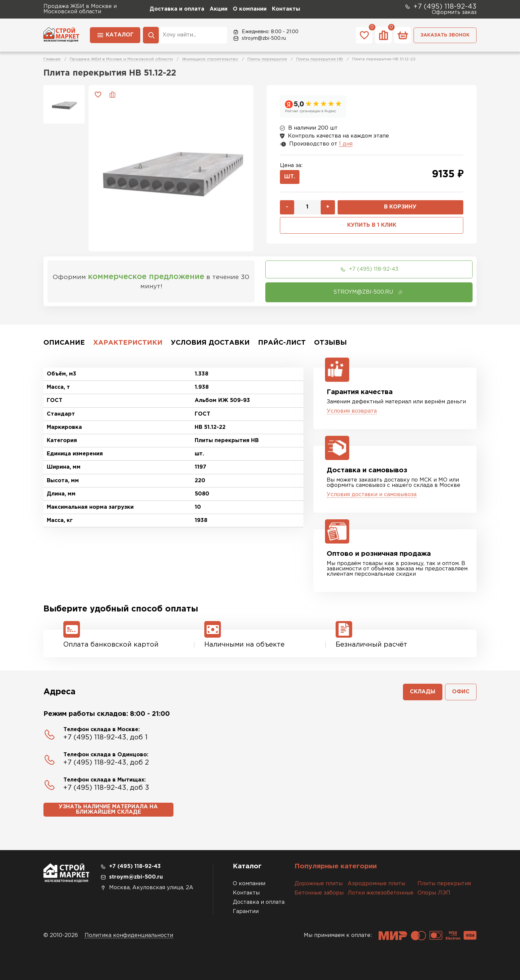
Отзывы (330, 343)
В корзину (400, 207)
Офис (461, 692)
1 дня (346, 144)
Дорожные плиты (319, 884)
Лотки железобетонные (381, 893)
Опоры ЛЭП (434, 893)
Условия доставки (210, 343)
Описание (64, 343)
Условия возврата (352, 411)
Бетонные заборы (319, 893)
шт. (290, 177)
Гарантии (246, 912)
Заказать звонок (445, 35)
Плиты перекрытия (267, 59)
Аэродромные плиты (376, 884)
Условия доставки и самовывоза (372, 495)
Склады (423, 692)
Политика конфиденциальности (129, 935)
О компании (250, 9)
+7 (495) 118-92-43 (440, 7)
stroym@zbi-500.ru (259, 38)
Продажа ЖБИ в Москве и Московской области (121, 59)
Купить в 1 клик (372, 225)
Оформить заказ (454, 12)
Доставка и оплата (177, 9)
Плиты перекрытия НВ (320, 59)
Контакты (286, 9)
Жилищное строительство (210, 59)
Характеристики (128, 343)
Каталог (115, 34)
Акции (219, 9)
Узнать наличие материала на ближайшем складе (108, 809)
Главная (52, 59)
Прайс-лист (282, 343)
